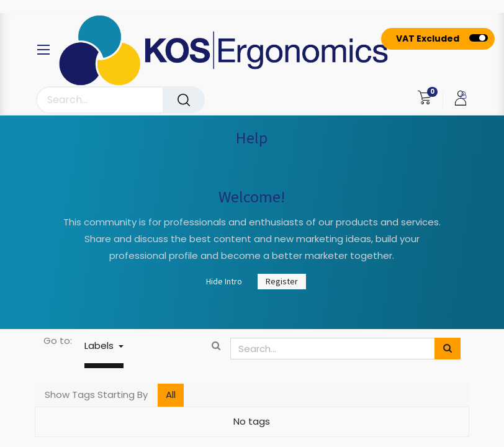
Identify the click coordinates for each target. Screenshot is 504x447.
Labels (100, 345)
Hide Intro (224, 281)
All (171, 395)
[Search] (184, 100)
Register (282, 281)
